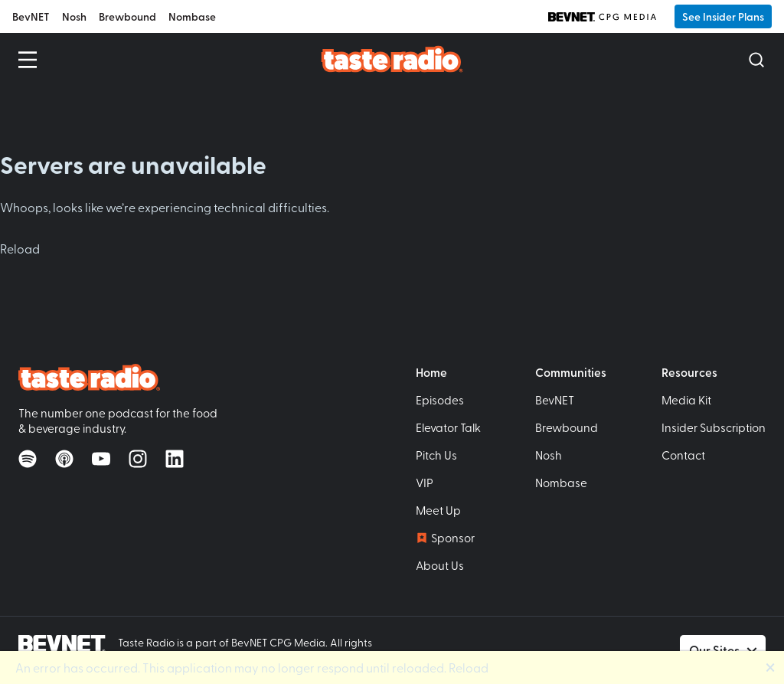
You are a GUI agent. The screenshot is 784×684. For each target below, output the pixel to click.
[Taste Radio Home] (392, 59)
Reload (20, 248)
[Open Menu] (28, 60)
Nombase (192, 16)
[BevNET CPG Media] (602, 17)
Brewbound (127, 16)
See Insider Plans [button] (723, 16)
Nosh (74, 16)
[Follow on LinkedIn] (175, 459)
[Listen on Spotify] (28, 459)
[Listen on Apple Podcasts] (64, 459)
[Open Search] (756, 60)
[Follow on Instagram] (138, 459)
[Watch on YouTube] (101, 459)
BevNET (31, 16)
